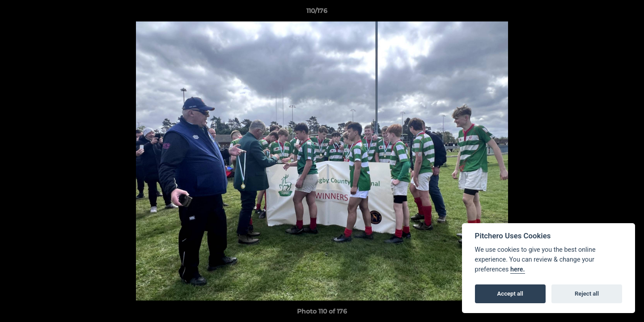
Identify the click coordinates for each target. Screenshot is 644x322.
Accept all (510, 294)
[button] (606, 13)
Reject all (587, 294)
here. (518, 269)
